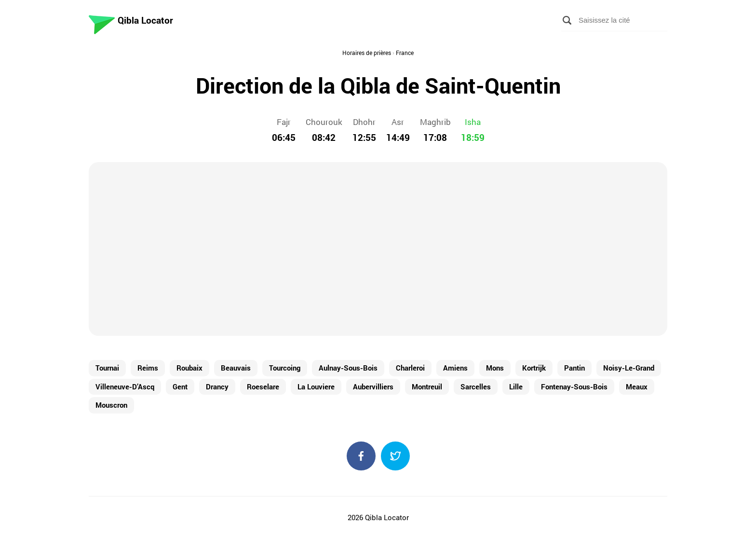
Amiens (455, 368)
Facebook (361, 456)
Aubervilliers (373, 386)
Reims (148, 368)
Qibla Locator (145, 20)
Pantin (574, 368)
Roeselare (263, 386)
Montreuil (427, 386)
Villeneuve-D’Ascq (125, 386)
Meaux (637, 386)
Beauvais (236, 368)
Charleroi (410, 368)
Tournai (107, 368)
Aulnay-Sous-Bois (348, 368)
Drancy (217, 386)
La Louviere (316, 386)
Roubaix (189, 368)
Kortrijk (534, 368)
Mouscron (111, 405)
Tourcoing (285, 368)
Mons (495, 368)
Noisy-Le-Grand (629, 368)
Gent (180, 386)
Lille (516, 386)
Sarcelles (476, 386)
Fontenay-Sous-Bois (574, 386)
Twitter (395, 456)
